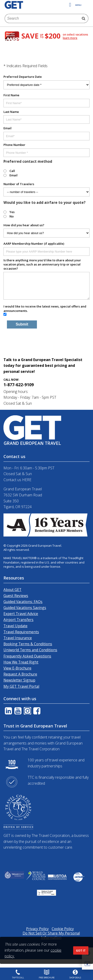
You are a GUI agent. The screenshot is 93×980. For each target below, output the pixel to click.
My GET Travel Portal (21, 686)
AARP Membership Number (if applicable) (34, 244)
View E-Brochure (17, 668)
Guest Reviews (16, 596)
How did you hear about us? (24, 225)
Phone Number (14, 145)
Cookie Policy (63, 929)
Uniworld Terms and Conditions (30, 650)
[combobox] (42, 18)
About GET (12, 590)
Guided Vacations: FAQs (23, 602)
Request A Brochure (20, 674)
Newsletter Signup (19, 680)
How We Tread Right (21, 662)
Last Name (11, 112)
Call (12, 171)
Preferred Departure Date (23, 77)
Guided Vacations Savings (25, 608)
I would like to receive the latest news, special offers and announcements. (45, 308)
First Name (11, 95)
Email (7, 128)
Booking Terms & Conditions (28, 644)
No (12, 216)
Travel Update (15, 626)
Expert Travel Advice (21, 614)
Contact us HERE (17, 480)
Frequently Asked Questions (27, 656)
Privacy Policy (37, 929)
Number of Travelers (19, 184)
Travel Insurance (18, 638)
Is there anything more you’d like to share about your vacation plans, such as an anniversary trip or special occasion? (42, 264)
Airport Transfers (18, 620)
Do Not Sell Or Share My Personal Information (51, 935)
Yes (12, 212)
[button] (87, 964)
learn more (70, 38)
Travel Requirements (21, 632)
